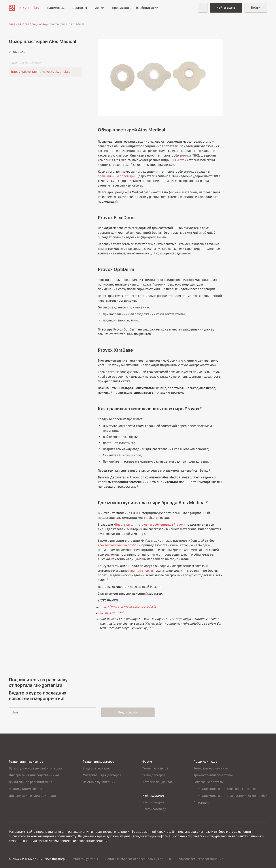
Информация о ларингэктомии (32, 796)
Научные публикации (99, 782)
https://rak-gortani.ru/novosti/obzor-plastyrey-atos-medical (41, 72)
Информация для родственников (34, 775)
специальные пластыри (116, 176)
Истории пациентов (158, 782)
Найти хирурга (153, 802)
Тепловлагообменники (211, 768)
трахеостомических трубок (118, 545)
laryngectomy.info (112, 613)
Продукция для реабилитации (135, 8)
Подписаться (128, 712)
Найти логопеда (154, 809)
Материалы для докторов (102, 775)
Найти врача (226, 8)
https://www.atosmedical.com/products (128, 607)
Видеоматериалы (96, 768)
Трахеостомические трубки (214, 775)
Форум (100, 8)
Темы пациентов (155, 768)
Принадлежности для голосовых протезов (226, 789)
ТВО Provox (178, 160)
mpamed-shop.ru (141, 571)
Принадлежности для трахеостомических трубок (230, 796)
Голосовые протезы (209, 782)
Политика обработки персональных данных (138, 859)
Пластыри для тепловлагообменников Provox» (150, 525)
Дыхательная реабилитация (31, 782)
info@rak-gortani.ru (86, 859)
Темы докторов (154, 775)
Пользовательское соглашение (200, 859)
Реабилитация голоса (25, 789)
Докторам (80, 8)
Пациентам (56, 8)
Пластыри (201, 803)
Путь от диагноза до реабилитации (35, 768)
